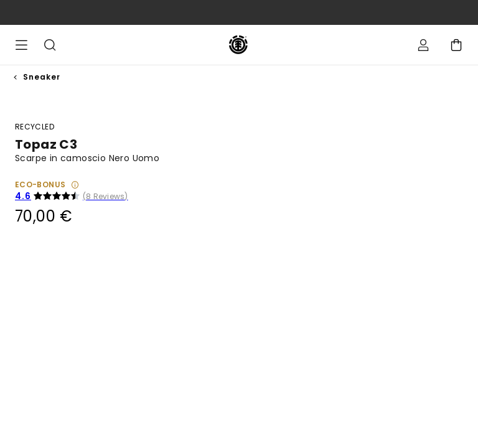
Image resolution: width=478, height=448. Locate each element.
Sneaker (42, 77)
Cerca (50, 45)
